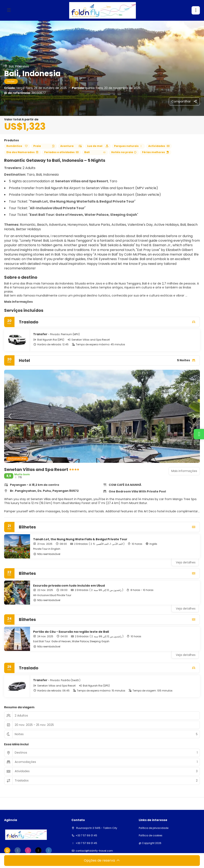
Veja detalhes (186, 562)
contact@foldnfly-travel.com (94, 851)
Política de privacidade (154, 828)
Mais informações (18, 302)
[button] (10, 416)
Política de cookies (151, 836)
